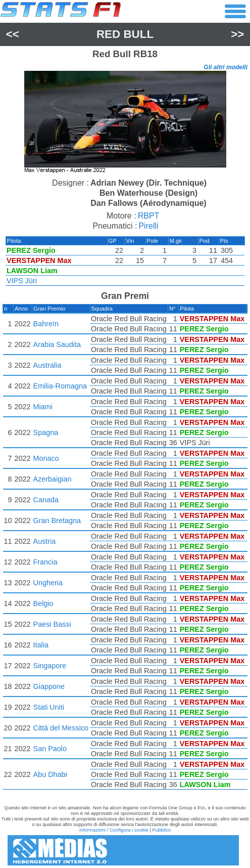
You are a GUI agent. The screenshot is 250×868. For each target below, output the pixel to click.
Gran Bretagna (57, 520)
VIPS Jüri (22, 281)
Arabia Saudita (57, 344)
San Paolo (50, 749)
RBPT (149, 216)
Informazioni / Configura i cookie (114, 830)
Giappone (49, 686)
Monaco (46, 458)
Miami (43, 407)
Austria (45, 541)
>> (237, 34)
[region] (125, 123)
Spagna (46, 432)
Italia (41, 645)
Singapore (50, 666)
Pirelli (148, 226)
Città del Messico (61, 728)
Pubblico (162, 830)
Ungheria (48, 583)
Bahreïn (46, 324)
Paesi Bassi (52, 624)
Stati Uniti (49, 707)
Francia (45, 562)
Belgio (43, 603)
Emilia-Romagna (60, 386)
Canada (46, 500)
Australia (47, 365)
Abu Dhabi (50, 774)
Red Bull (125, 34)
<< (13, 34)
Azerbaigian (53, 479)
